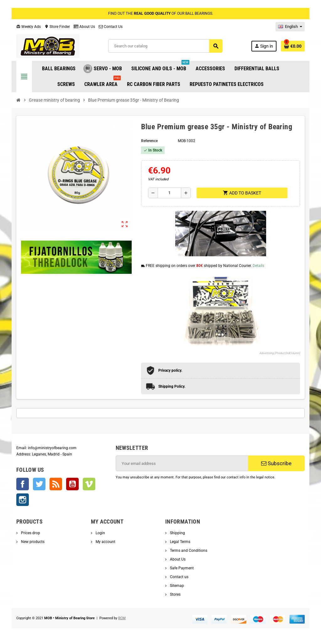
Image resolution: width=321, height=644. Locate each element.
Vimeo (89, 484)
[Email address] (182, 463)
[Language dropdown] (290, 27)
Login (100, 533)
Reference (149, 141)
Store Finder (57, 27)
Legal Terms (180, 542)
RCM (122, 618)
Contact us (179, 577)
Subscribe (276, 463)
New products (32, 542)
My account (105, 542)
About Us (84, 27)
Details (258, 266)
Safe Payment (181, 568)
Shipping (177, 533)
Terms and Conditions (188, 551)
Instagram (23, 500)
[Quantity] (169, 193)
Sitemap (176, 586)
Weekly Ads (29, 27)
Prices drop (30, 533)
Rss (56, 484)
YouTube (72, 484)
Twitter (39, 484)
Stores (175, 594)
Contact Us (111, 27)
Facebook (23, 484)
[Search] (165, 46)
